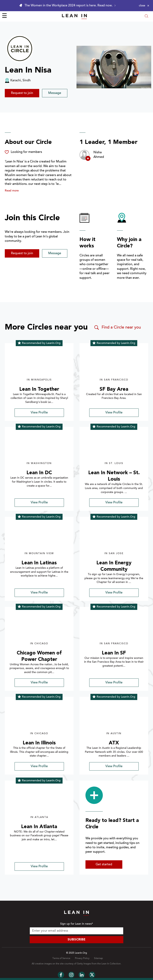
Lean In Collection (111, 964)
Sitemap (98, 958)
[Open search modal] (146, 16)
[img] (39, 363)
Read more (12, 191)
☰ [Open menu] (4, 16)
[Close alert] (144, 6)
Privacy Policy (82, 958)
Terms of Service (61, 958)
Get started (104, 864)
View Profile (39, 413)
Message (55, 93)
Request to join (22, 93)
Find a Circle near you (117, 328)
